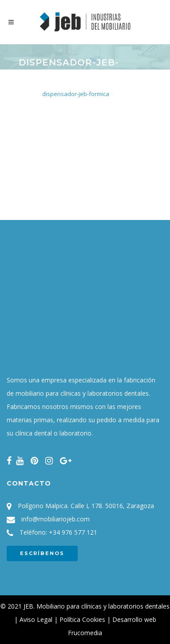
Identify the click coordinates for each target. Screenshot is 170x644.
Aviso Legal (36, 619)
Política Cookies (82, 619)
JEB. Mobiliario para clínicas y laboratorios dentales (97, 606)
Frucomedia (85, 633)
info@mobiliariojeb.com (55, 519)
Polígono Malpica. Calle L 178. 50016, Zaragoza (86, 506)
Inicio (26, 88)
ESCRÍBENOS (42, 553)
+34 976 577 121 (73, 532)
